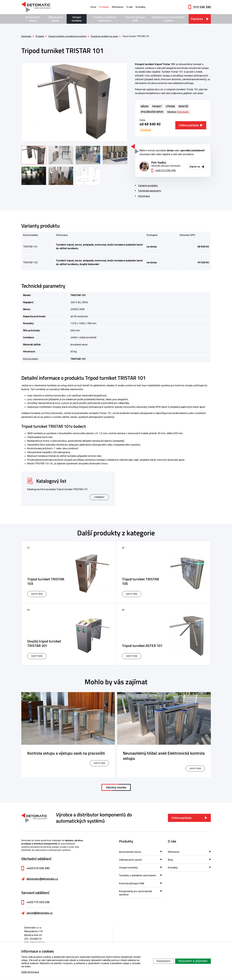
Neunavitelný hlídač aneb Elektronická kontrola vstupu (164, 756)
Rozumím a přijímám (193, 961)
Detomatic (26, 36)
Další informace (30, 972)
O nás (129, 7)
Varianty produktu (148, 186)
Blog (170, 860)
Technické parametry (150, 191)
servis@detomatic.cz (40, 913)
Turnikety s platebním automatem (105, 19)
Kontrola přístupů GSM (135, 19)
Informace (144, 196)
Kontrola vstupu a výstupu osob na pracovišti (66, 753)
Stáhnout (99, 497)
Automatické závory (32, 19)
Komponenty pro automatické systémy (168, 19)
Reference (118, 7)
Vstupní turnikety (77, 19)
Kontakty (141, 7)
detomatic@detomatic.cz (42, 879)
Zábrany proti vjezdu (55, 19)
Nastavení (164, 961)
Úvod (93, 7)
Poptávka (197, 19)
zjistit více (99, 763)
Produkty (104, 7)
